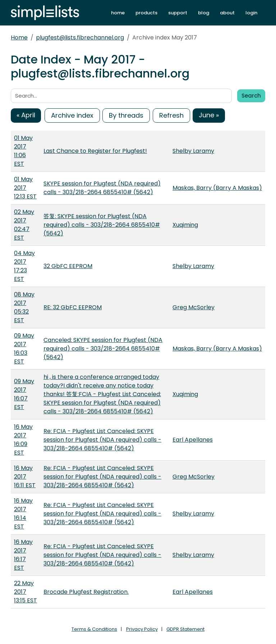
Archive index (72, 115)
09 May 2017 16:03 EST (24, 349)
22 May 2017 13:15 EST (26, 592)
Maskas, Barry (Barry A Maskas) (217, 188)
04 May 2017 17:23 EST (24, 266)
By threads (126, 115)
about (227, 13)
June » (209, 115)
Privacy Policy (142, 629)
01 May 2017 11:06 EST (23, 151)
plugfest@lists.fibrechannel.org (80, 37)
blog (204, 13)
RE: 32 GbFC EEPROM (73, 307)
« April (26, 115)
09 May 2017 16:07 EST (24, 394)
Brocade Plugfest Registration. (86, 592)
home (118, 13)
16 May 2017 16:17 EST (23, 555)
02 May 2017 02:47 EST (24, 225)
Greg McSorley (194, 307)
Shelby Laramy (193, 151)
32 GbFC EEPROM (68, 266)
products (146, 13)
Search (251, 96)
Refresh (171, 115)
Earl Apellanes (193, 440)
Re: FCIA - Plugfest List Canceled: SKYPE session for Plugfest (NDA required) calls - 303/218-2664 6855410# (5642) (102, 440)
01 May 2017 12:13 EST (25, 188)
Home (19, 37)
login (251, 13)
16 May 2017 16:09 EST (23, 440)
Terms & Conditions (94, 629)
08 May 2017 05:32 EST (24, 307)
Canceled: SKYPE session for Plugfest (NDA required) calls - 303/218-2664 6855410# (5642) (103, 349)
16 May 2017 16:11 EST (25, 477)
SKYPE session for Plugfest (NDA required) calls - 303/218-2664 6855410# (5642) (102, 188)
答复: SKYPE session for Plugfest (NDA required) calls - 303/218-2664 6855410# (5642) (102, 225)
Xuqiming (185, 225)
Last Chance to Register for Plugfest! (95, 151)
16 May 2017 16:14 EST (23, 514)
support (178, 13)
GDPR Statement (185, 629)
